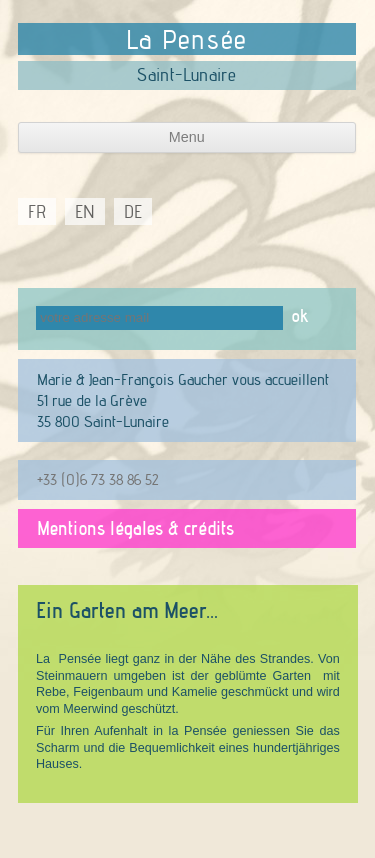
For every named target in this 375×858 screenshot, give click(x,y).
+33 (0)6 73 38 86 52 (97, 479)
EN (85, 211)
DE (133, 211)
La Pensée (187, 39)
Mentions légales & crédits (135, 528)
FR (37, 211)
